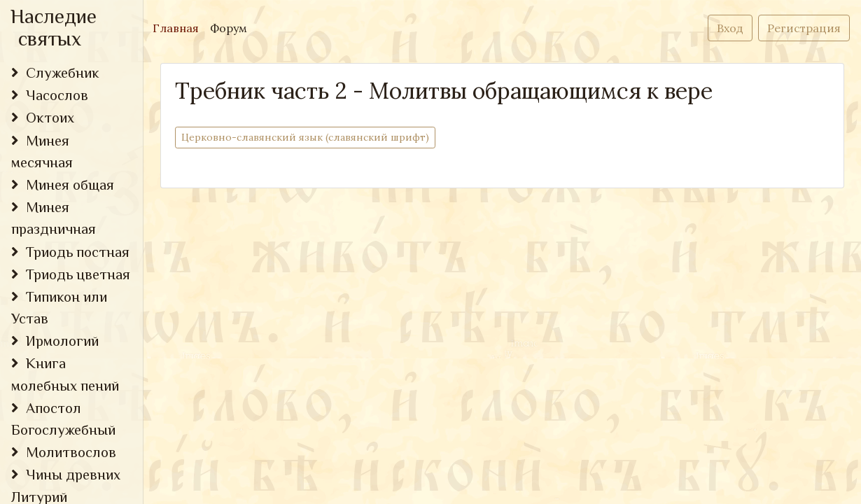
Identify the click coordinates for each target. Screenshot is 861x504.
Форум (229, 28)
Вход (730, 28)
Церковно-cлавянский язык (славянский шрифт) (305, 137)
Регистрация (804, 28)
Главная (178, 27)
